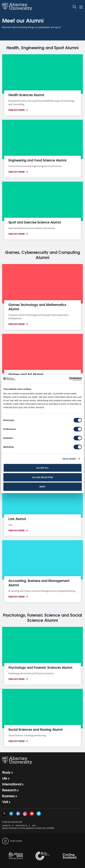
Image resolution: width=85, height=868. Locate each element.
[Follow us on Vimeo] (39, 814)
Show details (69, 459)
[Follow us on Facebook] (18, 814)
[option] (16, 856)
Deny (43, 487)
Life (5, 778)
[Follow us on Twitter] (4, 814)
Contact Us (6, 825)
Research (9, 790)
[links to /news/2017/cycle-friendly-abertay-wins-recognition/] (70, 856)
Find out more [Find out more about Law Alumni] (17, 530)
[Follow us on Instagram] (25, 814)
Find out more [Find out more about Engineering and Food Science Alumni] (17, 172)
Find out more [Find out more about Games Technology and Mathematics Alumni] (17, 324)
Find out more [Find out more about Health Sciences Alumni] (17, 110)
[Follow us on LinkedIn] (11, 814)
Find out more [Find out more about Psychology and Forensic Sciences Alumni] (17, 679)
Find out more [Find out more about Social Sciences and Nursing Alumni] (17, 741)
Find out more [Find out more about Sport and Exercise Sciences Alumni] (17, 234)
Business (8, 796)
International (12, 784)
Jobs (34, 825)
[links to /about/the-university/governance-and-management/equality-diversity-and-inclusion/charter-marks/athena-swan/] (16, 856)
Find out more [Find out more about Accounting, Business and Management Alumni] (17, 597)
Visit (5, 802)
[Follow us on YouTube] (32, 814)
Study (6, 772)
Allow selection (42, 477)
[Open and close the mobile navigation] (81, 7)
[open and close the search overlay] (75, 7)
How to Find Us (21, 825)
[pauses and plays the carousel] (5, 841)
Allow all (43, 468)
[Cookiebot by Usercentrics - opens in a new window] (69, 379)
